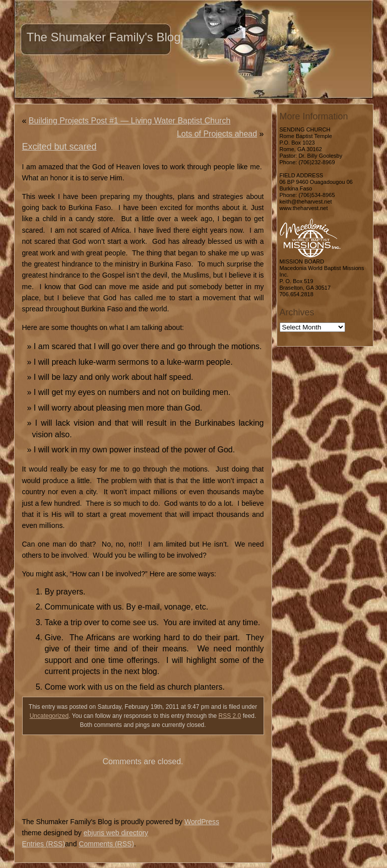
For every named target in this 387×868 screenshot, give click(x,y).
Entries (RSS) (44, 844)
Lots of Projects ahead (217, 134)
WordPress (202, 822)
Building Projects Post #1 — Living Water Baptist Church (130, 121)
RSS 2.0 (230, 716)
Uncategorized (49, 716)
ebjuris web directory (116, 833)
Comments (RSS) (106, 844)
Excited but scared (59, 147)
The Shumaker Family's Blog (104, 37)
